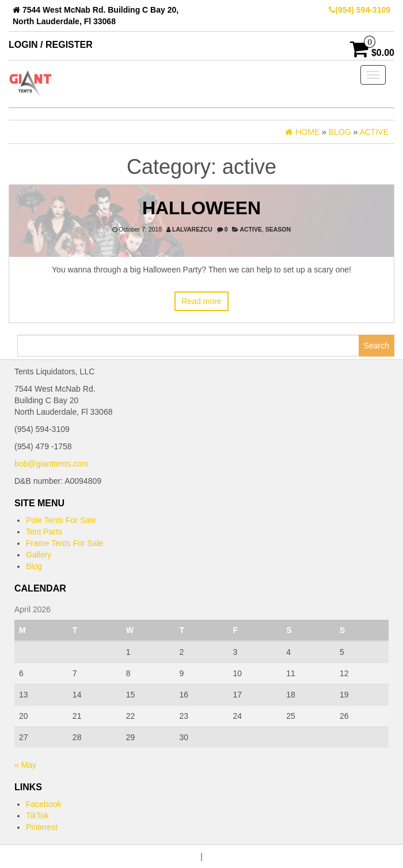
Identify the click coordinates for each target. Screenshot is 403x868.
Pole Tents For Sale (61, 520)
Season (278, 229)
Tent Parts (44, 532)
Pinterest (42, 827)
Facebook (43, 804)
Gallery (39, 555)
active (251, 229)
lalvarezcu (192, 229)
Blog (34, 566)
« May (25, 765)
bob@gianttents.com (52, 464)
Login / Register (51, 45)
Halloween (201, 208)
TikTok (37, 816)
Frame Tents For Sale (64, 543)
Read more (201, 301)
